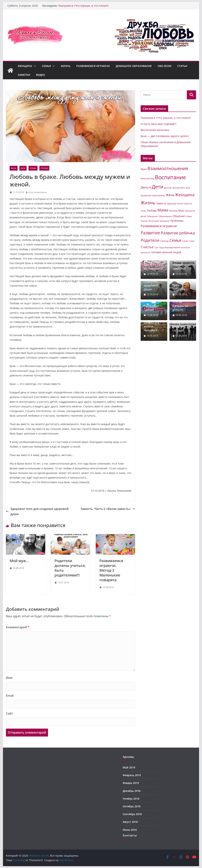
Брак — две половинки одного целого (165, 136)
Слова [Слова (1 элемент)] (185, 241)
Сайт (9, 713)
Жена (14, 168)
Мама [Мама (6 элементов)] (163, 210)
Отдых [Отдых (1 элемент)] (189, 216)
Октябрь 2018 (132, 806)
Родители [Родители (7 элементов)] (150, 240)
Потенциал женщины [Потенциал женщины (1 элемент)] (159, 221)
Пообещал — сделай (153, 308)
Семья (46, 66)
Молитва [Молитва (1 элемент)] (173, 211)
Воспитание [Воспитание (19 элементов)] (170, 177)
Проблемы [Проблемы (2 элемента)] (177, 221)
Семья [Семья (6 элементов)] (175, 240)
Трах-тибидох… (180, 287)
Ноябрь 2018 (131, 799)
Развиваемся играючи (93, 66)
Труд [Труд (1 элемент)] (161, 247)
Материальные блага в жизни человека (153, 325)
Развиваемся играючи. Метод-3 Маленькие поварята (111, 570)
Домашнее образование (134, 66)
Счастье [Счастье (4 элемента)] (147, 247)
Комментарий (18, 627)
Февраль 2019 (132, 775)
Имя (9, 678)
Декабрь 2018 (132, 791)
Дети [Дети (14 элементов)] (158, 187)
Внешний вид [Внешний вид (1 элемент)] (147, 179)
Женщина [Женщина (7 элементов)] (185, 195)
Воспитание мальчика (155, 130)
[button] (34, 66)
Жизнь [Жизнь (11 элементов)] (148, 202)
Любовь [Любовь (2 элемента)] (152, 210)
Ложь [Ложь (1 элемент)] (143, 211)
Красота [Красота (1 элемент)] (188, 204)
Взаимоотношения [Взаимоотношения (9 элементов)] (168, 168)
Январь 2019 (131, 783)
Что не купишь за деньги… (180, 306)
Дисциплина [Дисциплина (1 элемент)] (179, 188)
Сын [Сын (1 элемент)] (156, 247)
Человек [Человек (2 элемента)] (156, 252)
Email (10, 696)
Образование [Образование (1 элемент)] (165, 216)
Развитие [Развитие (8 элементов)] (150, 233)
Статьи (182, 66)
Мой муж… (19, 561)
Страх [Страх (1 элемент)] (192, 241)
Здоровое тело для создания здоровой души (37, 511)
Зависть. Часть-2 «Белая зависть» (108, 509)
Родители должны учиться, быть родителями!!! (70, 568)
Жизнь (66, 66)
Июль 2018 (130, 830)
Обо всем (164, 66)
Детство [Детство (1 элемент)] (168, 188)
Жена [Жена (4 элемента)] (170, 195)
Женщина (25, 66)
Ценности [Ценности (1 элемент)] (145, 252)
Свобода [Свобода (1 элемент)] (164, 241)
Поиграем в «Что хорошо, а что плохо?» (83, 6)
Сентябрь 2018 (132, 814)
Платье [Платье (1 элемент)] (144, 221)
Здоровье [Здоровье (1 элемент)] (172, 204)
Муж (23, 168)
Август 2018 (130, 822)
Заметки (24, 75)
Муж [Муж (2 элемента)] (181, 210)
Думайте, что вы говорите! (153, 267)
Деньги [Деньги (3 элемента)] (146, 187)
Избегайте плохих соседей (180, 327)
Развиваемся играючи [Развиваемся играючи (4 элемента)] (159, 226)
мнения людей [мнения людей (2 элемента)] (172, 252)
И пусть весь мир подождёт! (159, 124)
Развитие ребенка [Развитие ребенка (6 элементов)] (178, 233)
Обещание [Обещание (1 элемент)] (152, 216)
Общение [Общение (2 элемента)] (179, 216)
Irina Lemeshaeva (38, 192)
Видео (41, 75)
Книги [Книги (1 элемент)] (180, 204)
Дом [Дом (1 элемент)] (188, 188)
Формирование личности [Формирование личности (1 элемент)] (177, 247)
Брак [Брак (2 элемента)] (144, 169)
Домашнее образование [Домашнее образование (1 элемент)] (153, 195)
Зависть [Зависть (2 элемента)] (161, 203)
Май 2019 (129, 767)
